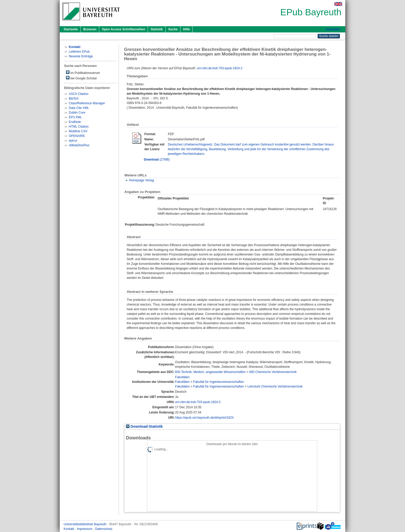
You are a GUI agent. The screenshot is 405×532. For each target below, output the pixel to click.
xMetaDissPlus (79, 145)
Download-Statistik (144, 427)
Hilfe (186, 29)
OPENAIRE (77, 136)
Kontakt (69, 529)
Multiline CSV (78, 131)
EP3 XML (75, 117)
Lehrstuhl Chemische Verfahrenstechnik (275, 386)
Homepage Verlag (141, 180)
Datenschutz (104, 529)
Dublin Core (77, 113)
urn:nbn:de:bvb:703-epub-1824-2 (220, 68)
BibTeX (74, 99)
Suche (173, 29)
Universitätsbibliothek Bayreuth (85, 524)
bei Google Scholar (81, 78)
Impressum (85, 529)
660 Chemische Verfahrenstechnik (273, 372)
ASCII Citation (79, 94)
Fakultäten (182, 377)
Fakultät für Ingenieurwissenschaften (218, 382)
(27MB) (157, 160)
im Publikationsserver (83, 72)
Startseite (71, 29)
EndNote (75, 122)
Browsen (90, 29)
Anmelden (333, 29)
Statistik (157, 29)
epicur (73, 141)
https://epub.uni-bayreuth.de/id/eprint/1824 (204, 418)
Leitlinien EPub (79, 52)
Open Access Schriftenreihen (123, 29)
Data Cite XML (79, 108)
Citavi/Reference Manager (87, 103)
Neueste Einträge (81, 56)
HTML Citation (79, 127)
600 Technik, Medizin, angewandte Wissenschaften (210, 372)
